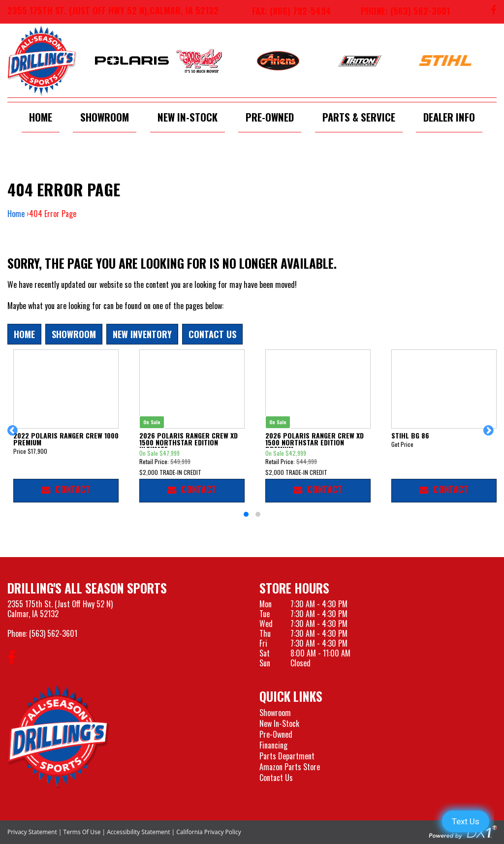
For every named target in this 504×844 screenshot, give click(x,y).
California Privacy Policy (209, 832)
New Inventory (142, 334)
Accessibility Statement (138, 832)
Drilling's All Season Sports (87, 588)
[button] (14, 435)
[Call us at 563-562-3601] (398, 12)
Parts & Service (359, 117)
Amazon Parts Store (290, 767)
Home (41, 117)
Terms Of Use (82, 832)
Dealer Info (449, 117)
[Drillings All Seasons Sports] (59, 737)
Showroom (105, 117)
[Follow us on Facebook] (494, 12)
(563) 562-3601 (53, 633)
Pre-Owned (270, 117)
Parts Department (287, 756)
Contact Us (212, 334)
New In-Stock (188, 117)
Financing (273, 745)
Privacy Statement (32, 832)
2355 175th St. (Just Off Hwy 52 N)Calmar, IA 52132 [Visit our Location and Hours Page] (60, 609)
